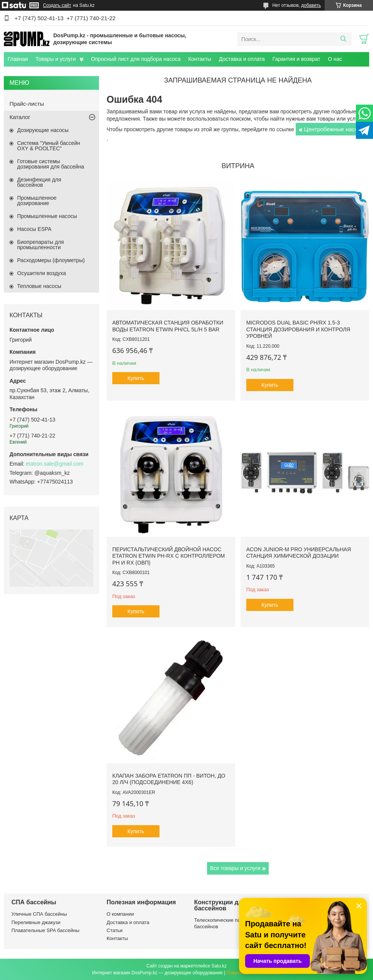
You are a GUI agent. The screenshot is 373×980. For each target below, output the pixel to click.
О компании (120, 914)
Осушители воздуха (41, 273)
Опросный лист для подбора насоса (136, 59)
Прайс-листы (27, 104)
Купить (136, 378)
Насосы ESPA (34, 229)
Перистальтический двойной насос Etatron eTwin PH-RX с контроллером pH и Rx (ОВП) (169, 556)
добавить (311, 5)
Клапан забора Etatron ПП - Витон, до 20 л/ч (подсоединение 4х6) (169, 779)
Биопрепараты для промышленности (41, 245)
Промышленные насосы (47, 216)
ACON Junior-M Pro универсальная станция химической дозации (299, 553)
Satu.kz (219, 966)
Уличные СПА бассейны (39, 914)
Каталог (20, 117)
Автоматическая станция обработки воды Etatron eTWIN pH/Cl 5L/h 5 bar (168, 326)
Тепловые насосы (39, 286)
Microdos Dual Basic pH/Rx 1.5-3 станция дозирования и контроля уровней (298, 329)
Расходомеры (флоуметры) (51, 260)
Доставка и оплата (242, 59)
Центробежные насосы (335, 129)
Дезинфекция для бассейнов (39, 182)
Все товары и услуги (235, 868)
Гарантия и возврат (296, 59)
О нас (335, 59)
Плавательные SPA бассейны (45, 930)
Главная (18, 59)
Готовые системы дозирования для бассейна (51, 164)
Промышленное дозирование (37, 200)
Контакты (199, 59)
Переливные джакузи (36, 922)
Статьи (115, 930)
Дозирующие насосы (43, 130)
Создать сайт (57, 5)
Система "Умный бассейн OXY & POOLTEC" (49, 146)
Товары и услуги (56, 59)
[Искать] (343, 39)
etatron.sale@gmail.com (55, 464)
